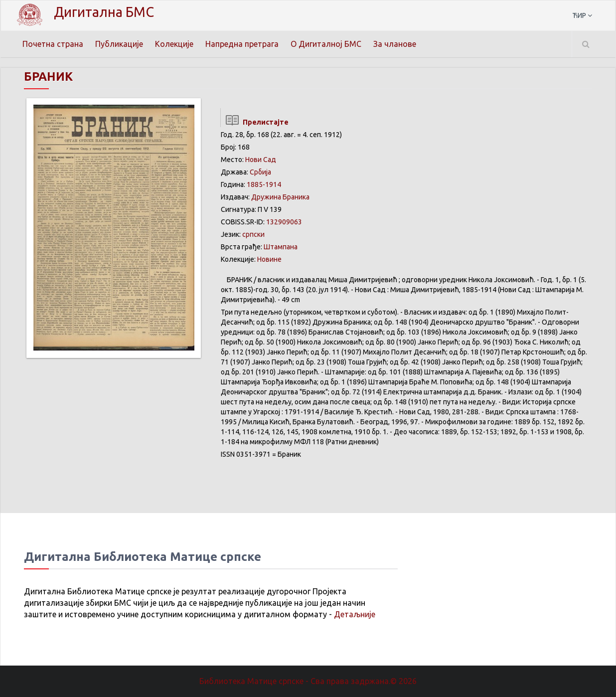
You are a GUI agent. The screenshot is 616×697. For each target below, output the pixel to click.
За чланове (395, 44)
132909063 (284, 222)
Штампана (281, 247)
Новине (269, 259)
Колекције (174, 44)
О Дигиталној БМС (326, 44)
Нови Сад (261, 160)
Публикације (119, 44)
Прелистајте (254, 122)
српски (253, 234)
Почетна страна (53, 44)
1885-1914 (264, 184)
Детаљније (355, 614)
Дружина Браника (280, 197)
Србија (260, 172)
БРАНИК (48, 77)
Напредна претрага (242, 44)
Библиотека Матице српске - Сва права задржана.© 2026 (308, 681)
